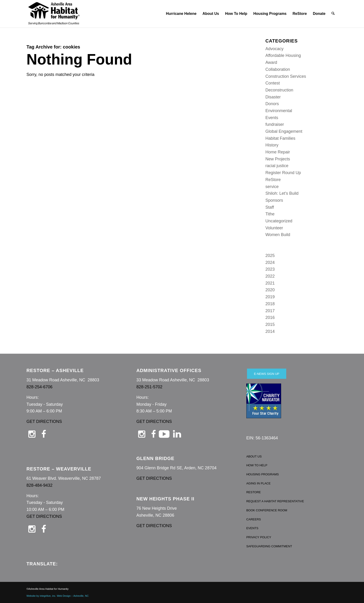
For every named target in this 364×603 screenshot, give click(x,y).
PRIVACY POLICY (259, 537)
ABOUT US (254, 456)
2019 (270, 297)
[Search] (333, 14)
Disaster (273, 97)
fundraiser (275, 124)
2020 (270, 290)
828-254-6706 (39, 387)
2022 (270, 276)
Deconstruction (279, 90)
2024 (270, 263)
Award (271, 62)
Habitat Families (280, 138)
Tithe (270, 214)
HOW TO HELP (257, 465)
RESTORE (254, 492)
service (272, 187)
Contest (273, 83)
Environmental (279, 111)
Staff (270, 207)
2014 (270, 331)
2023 (270, 269)
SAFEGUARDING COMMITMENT (269, 546)
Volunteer (274, 228)
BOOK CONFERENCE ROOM (267, 510)
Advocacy (274, 49)
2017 (270, 311)
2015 (270, 324)
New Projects (278, 159)
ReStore (273, 180)
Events (272, 118)
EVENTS (252, 528)
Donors (272, 104)
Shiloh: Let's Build (282, 193)
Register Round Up (283, 173)
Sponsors (274, 200)
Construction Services (286, 76)
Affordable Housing (283, 55)
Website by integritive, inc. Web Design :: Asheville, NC (58, 596)
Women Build (278, 235)
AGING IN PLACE (258, 483)
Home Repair (278, 152)
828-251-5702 (149, 387)
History (272, 145)
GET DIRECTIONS (44, 421)
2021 (270, 283)
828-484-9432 (39, 485)
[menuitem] (181, 14)
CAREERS (254, 519)
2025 (270, 256)
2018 (270, 304)
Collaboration (278, 69)
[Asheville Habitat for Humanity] (54, 14)
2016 (270, 318)
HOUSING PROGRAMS (263, 474)
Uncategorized (279, 221)
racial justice (277, 166)
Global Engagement (284, 131)
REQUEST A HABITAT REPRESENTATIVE (275, 501)
